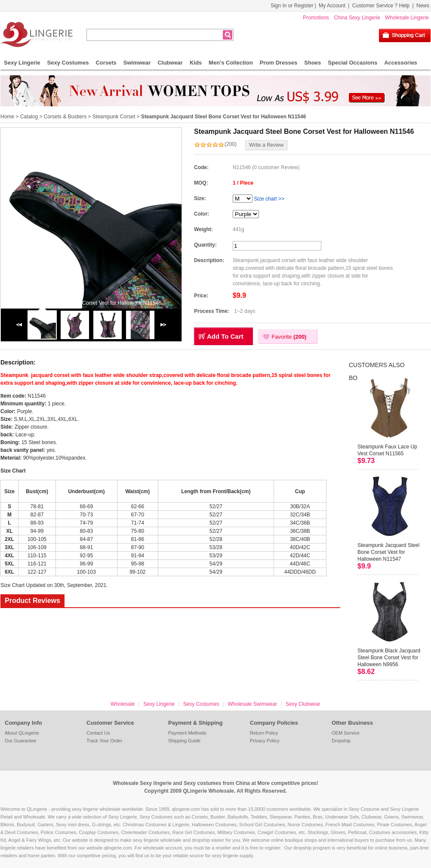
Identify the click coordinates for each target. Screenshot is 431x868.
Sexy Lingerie (22, 63)
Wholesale (123, 704)
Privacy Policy (265, 741)
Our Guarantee (20, 741)
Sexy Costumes (68, 63)
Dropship (341, 741)
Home (7, 117)
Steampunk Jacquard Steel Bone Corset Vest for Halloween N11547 (388, 552)
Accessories (401, 63)
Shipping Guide (184, 741)
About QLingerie (22, 733)
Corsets (106, 63)
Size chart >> (269, 199)
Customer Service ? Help (381, 6)
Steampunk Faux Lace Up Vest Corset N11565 (387, 450)
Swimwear (137, 63)
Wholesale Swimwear (252, 704)
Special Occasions (352, 63)
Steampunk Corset (114, 117)
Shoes (312, 63)
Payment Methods (187, 733)
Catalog (29, 117)
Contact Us (98, 733)
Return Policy (264, 733)
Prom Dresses (279, 63)
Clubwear (170, 63)
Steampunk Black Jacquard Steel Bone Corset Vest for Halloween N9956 (389, 658)
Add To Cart (225, 336)
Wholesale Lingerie (407, 18)
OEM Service (346, 733)
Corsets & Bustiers (65, 117)
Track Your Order (104, 741)
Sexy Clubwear (303, 704)
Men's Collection (231, 63)
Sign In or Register (292, 6)
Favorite (289, 337)
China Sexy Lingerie (357, 18)
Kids (196, 63)
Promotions (316, 18)
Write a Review (266, 145)
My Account (332, 6)
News (423, 6)
